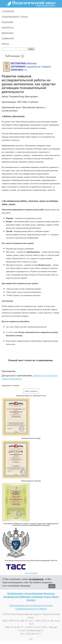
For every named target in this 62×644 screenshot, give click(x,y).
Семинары (38, 597)
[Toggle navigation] (15, 57)
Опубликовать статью (19, 594)
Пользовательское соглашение (26, 605)
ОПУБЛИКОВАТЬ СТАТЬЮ (15, 17)
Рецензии (38, 594)
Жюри (55, 597)
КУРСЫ (5, 44)
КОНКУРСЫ (8, 28)
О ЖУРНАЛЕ (8, 11)
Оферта (43, 609)
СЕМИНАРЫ (8, 39)
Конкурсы (49, 594)
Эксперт (31, 600)
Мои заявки (31, 391)
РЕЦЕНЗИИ (7, 22)
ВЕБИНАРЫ (8, 33)
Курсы (48, 597)
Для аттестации (31, 573)
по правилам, (36, 579)
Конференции (11, 597)
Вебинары (25, 597)
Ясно (52, 586)
